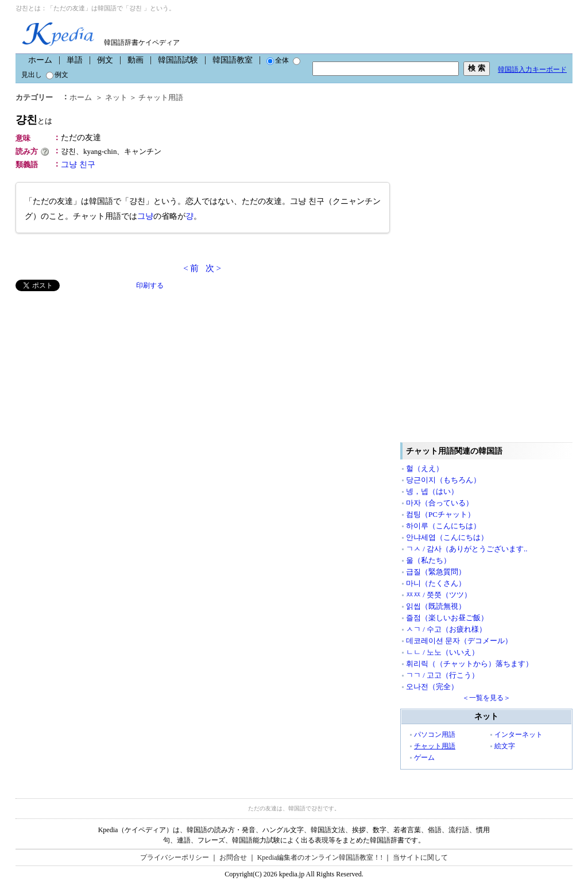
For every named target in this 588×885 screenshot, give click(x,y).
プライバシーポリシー (175, 857)
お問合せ (233, 857)
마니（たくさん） (436, 583)
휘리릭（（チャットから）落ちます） (469, 664)
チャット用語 (161, 97)
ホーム (40, 60)
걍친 (34, 120)
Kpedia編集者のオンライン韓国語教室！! (320, 857)
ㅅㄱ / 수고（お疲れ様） (446, 629)
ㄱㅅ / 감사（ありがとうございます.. (467, 549)
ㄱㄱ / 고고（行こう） (442, 675)
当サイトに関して (420, 857)
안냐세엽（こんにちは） (447, 537)
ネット (116, 97)
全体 (278, 60)
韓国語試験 (178, 60)
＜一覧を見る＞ (486, 698)
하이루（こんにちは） (443, 526)
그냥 (145, 216)
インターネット (519, 735)
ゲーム (424, 758)
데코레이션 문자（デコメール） (459, 641)
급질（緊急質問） (436, 572)
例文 (105, 60)
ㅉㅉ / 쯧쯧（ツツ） (439, 595)
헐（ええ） (425, 468)
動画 (136, 60)
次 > (213, 268)
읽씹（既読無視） (436, 606)
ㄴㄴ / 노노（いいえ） (442, 652)
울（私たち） (428, 560)
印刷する (150, 285)
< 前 (191, 268)
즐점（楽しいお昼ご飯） (447, 618)
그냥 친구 (78, 165)
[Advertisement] (102, 372)
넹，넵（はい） (432, 491)
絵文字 (505, 746)
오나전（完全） (432, 687)
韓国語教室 (233, 60)
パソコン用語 (435, 735)
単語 (75, 60)
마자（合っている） (440, 503)
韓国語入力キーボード (532, 69)
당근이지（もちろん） (443, 480)
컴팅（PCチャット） (440, 514)
